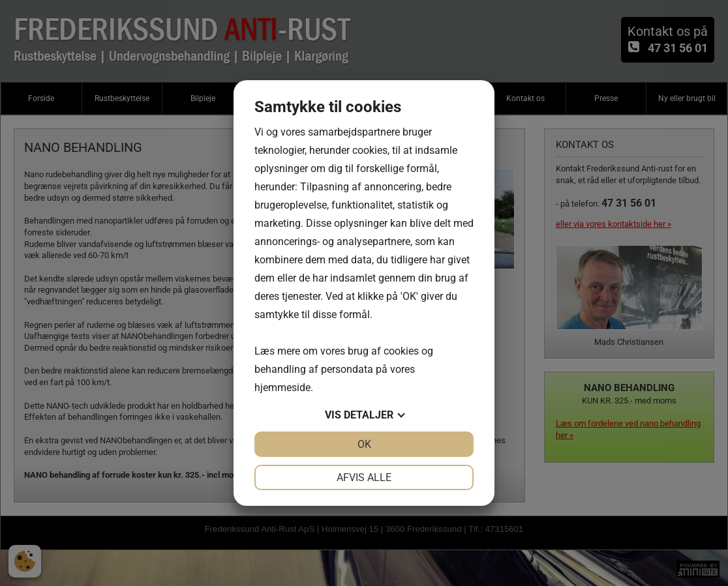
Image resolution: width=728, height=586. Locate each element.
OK (364, 444)
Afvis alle (364, 477)
